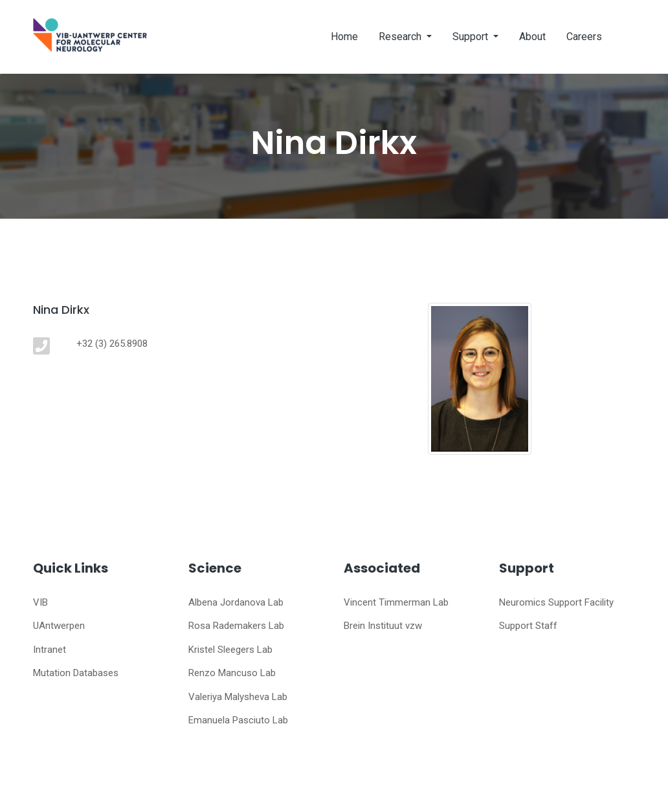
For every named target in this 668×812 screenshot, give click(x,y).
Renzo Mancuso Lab (232, 673)
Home (344, 37)
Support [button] (472, 37)
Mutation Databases (76, 673)
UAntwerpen (59, 626)
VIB (40, 602)
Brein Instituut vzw (383, 626)
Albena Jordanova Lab (236, 602)
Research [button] (401, 37)
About (532, 37)
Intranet (50, 650)
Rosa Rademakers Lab (236, 626)
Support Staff (528, 626)
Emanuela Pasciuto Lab (238, 720)
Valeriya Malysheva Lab (238, 697)
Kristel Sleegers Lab (230, 650)
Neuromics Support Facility (556, 602)
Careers (584, 37)
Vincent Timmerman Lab (396, 602)
